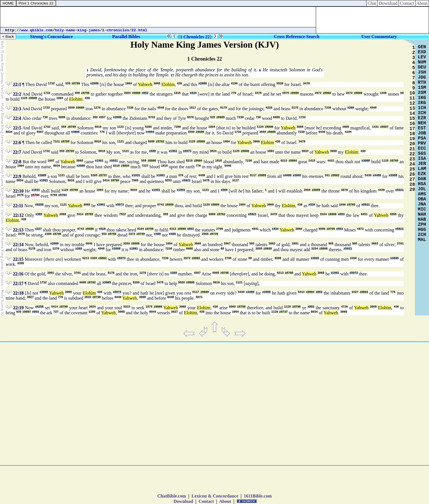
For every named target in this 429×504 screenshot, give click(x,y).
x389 (39, 214)
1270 (97, 108)
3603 (272, 244)
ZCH (422, 235)
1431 (375, 127)
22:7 (17, 152)
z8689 (80, 108)
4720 (344, 307)
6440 (322, 132)
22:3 (17, 109)
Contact (407, 3)
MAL (422, 240)
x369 (351, 108)
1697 (51, 161)
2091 (295, 244)
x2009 (42, 175)
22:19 (18, 308)
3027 (30, 297)
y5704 (35, 195)
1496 (383, 93)
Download (388, 3)
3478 (306, 84)
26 (412, 174)
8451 (364, 214)
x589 (152, 151)
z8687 (384, 127)
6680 (151, 142)
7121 (56, 142)
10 (412, 93)
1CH (422, 108)
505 (252, 244)
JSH (422, 72)
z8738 (97, 297)
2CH (422, 113)
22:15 (18, 259)
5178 (295, 108)
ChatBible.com (172, 496)
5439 (368, 175)
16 (412, 124)
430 (179, 84)
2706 (220, 229)
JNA (422, 204)
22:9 (17, 176)
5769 (54, 195)
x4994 (150, 132)
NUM (422, 62)
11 (412, 98)
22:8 (17, 162)
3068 (157, 84)
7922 (123, 214)
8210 (189, 161)
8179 (224, 108)
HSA (422, 184)
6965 (216, 273)
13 (412, 109)
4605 (346, 127)
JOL (422, 189)
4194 (348, 132)
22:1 (17, 84)
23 (412, 159)
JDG (422, 78)
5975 (286, 93)
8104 (323, 214)
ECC (422, 149)
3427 (355, 292)
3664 (127, 93)
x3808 (366, 161)
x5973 (187, 151)
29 (412, 190)
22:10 (18, 191)
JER (422, 164)
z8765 (351, 205)
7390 (177, 127)
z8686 (295, 93)
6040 (89, 244)
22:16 (18, 274)
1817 (193, 108)
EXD (422, 52)
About (422, 3)
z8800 (136, 93)
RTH (422, 83)
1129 (24, 98)
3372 (132, 234)
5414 (106, 181)
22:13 (18, 230)
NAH (422, 215)
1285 (92, 312)
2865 (205, 234)
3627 (174, 312)
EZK (422, 174)
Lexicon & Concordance (215, 496)
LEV (422, 57)
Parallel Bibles (126, 37)
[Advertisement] (158, 17)
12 (412, 103)
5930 (280, 84)
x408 (157, 234)
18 (412, 134)
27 (412, 180)
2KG (422, 103)
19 (412, 139)
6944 (153, 312)
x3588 (117, 117)
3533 (88, 297)
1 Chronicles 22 (195, 37)
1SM (422, 88)
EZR (422, 118)
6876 (190, 117)
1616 (177, 93)
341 (327, 175)
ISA (422, 159)
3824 (213, 151)
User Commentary (379, 37)
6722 (152, 117)
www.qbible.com (37, 30)
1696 (342, 205)
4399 (94, 258)
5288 (148, 127)
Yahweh (145, 84)
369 (95, 117)
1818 (219, 161)
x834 (193, 93)
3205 (94, 175)
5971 (199, 297)
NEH (422, 123)
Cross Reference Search (297, 37)
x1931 (136, 175)
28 (412, 185)
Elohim (168, 84)
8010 (98, 127)
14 (412, 114)
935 (213, 117)
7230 (130, 108)
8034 (9, 132)
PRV (422, 143)
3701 (400, 244)
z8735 (214, 234)
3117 (235, 181)
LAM (422, 169)
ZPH (422, 225)
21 (412, 149)
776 (234, 93)
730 (45, 117)
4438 (381, 190)
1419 (312, 161)
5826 (181, 283)
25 (412, 169)
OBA (422, 199)
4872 (360, 229)
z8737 (103, 175)
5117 (253, 175)
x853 (145, 93)
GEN (422, 47)
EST (422, 128)
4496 (202, 175)
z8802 (327, 93)
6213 (284, 161)
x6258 (39, 205)
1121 (121, 127)
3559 (71, 108)
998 (166, 214)
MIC (422, 209)
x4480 (287, 175)
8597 (40, 132)
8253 (168, 181)
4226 (269, 108)
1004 (128, 84)
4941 (255, 229)
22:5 (17, 128)
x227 (38, 229)
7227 (145, 166)
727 (56, 312)
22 (412, 154)
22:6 (17, 142)
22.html (139, 30)
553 (104, 234)
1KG (422, 98)
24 (412, 164)
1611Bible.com (258, 496)
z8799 (76, 84)
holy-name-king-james (77, 30)
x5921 (114, 161)
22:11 (18, 206)
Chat (372, 3)
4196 (234, 84)
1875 (149, 307)
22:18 (18, 293)
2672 (318, 93)
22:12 (18, 215)
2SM (422, 93)
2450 (353, 258)
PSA (422, 138)
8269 (136, 283)
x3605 (75, 132)
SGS (422, 154)
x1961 (173, 151)
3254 (315, 249)
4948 (373, 108)
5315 (127, 307)
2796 (228, 258)
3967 (227, 244)
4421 (331, 161)
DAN (422, 179)
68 (402, 93)
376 (181, 175)
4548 (161, 108)
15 (412, 119)
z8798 (57, 234)
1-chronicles (116, 30)
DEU (422, 67)
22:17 (18, 283)
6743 (161, 205)
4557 (102, 117)
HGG (422, 230)
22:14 (18, 245)
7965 (135, 181)
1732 (51, 84)
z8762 (160, 142)
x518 (102, 229)
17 (172, 75)
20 (412, 144)
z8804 (198, 161)
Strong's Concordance (51, 37)
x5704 (63, 195)
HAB (422, 220)
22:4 (17, 118)
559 (68, 84)
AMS (422, 194)
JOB (422, 133)
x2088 (94, 84)
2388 (48, 234)
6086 (62, 117)
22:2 (17, 94)
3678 (344, 190)
